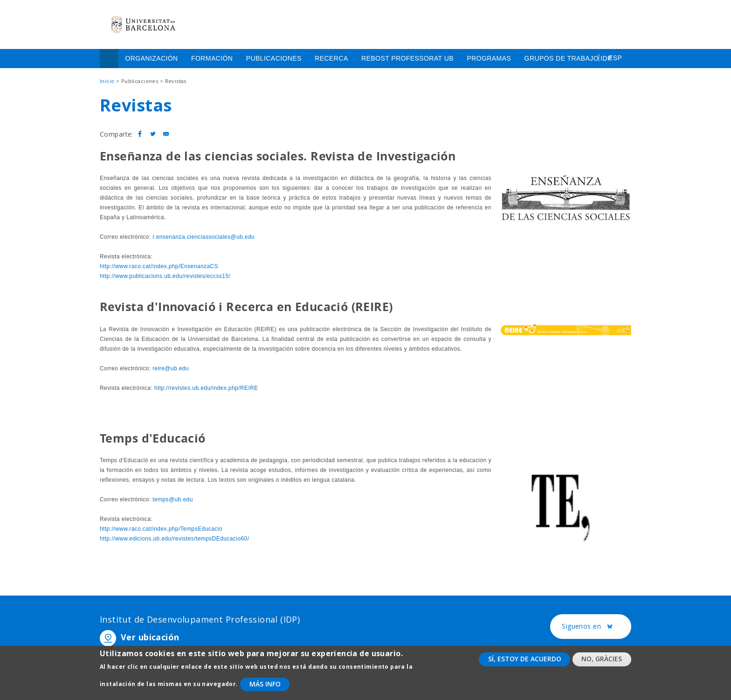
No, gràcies (602, 665)
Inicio (109, 59)
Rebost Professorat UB (407, 58)
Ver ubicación (150, 637)
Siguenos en (597, 627)
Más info (265, 690)
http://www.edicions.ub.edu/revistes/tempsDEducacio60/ (174, 539)
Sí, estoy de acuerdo (525, 665)
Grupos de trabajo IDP (568, 58)
